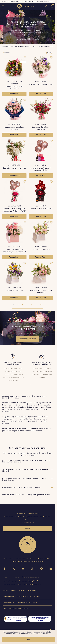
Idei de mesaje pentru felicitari (19, 608)
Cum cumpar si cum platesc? (28, 581)
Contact (16, 577)
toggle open (3, 6)
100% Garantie (21, 597)
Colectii (6, 591)
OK (29, 639)
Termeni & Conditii (10, 603)
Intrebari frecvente (10, 581)
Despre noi (7, 577)
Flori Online (32, 591)
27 (41, 305)
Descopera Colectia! (28, 339)
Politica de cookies (25, 603)
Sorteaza (7, 53)
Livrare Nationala (34, 597)
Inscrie (28, 528)
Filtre (49, 53)
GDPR (35, 603)
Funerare (23, 591)
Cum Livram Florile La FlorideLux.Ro (29, 585)
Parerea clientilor (9, 585)
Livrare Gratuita (9, 597)
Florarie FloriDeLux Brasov (30, 577)
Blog (5, 608)
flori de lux (26, 6)
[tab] (22, 385)
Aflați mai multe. (42, 634)
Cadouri (14, 591)
